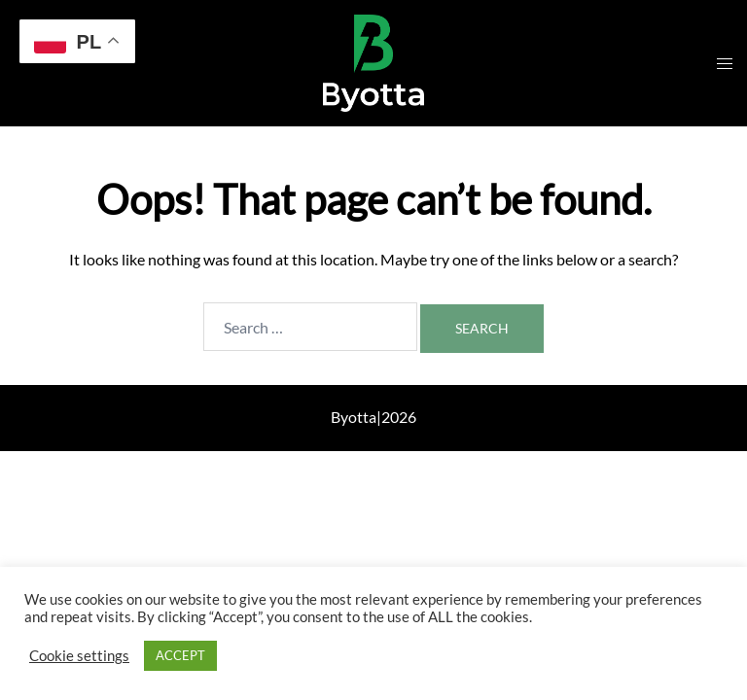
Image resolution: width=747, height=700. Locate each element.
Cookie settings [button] (79, 656)
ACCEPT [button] (180, 655)
